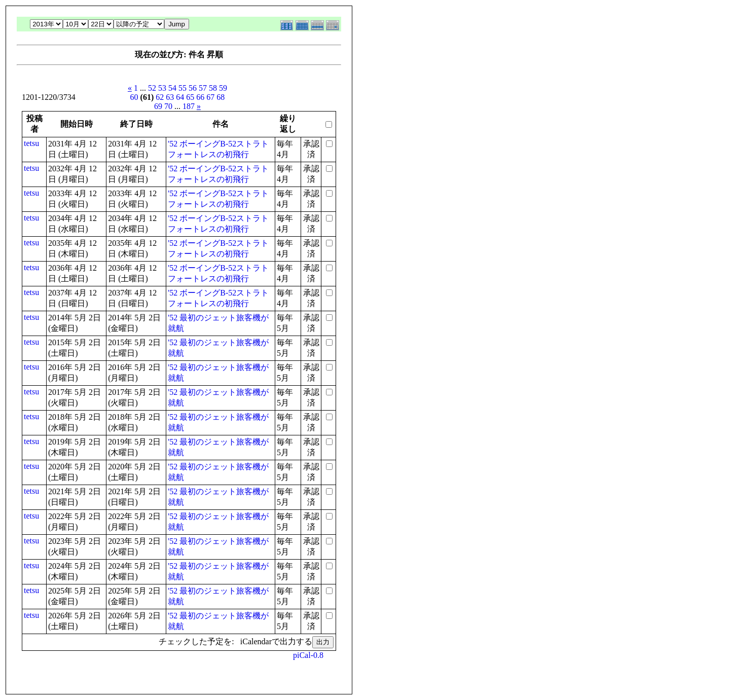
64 (180, 97)
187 (189, 106)
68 (221, 97)
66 (200, 97)
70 (168, 106)
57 (203, 88)
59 (223, 88)
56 (193, 88)
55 (182, 88)
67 (210, 97)
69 (158, 106)
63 (170, 97)
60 (134, 97)
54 (172, 88)
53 (162, 88)
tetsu (31, 143)
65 (190, 97)
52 (152, 88)
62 (160, 97)
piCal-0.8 (308, 655)
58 (213, 88)
